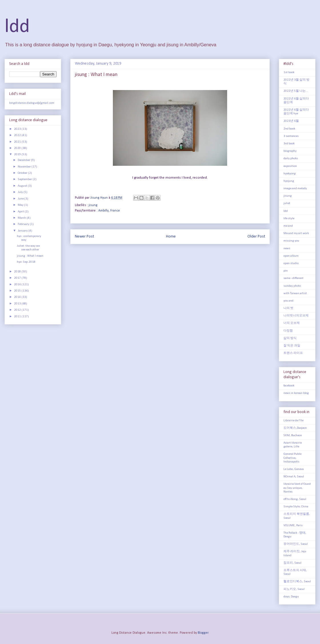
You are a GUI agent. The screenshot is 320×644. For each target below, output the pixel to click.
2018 (18, 272)
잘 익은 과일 (292, 346)
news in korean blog (296, 393)
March (22, 218)
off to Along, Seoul (295, 499)
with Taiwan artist (295, 293)
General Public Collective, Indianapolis (293, 458)
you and (288, 301)
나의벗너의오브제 (296, 316)
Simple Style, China (296, 507)
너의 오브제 (292, 323)
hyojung (289, 181)
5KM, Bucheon (293, 435)
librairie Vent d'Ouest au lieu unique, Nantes (297, 488)
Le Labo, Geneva (294, 469)
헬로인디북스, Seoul (297, 582)
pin (286, 271)
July (21, 192)
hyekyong (290, 174)
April (21, 212)
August (23, 186)
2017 (18, 278)
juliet (287, 203)
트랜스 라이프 (293, 353)
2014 (18, 297)
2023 (18, 129)
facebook (289, 386)
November (25, 167)
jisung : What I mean (30, 256)
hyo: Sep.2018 (26, 262)
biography (290, 151)
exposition (290, 166)
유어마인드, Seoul (296, 544)
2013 (18, 304)
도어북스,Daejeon (295, 428)
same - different (293, 278)
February (24, 224)
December (24, 160)
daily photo (291, 158)
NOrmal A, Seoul (294, 477)
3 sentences (291, 136)
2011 (18, 317)
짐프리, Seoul (292, 563)
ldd (17, 27)
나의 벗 (288, 308)
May (21, 205)
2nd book (289, 129)
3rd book (289, 144)
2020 (18, 148)
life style (289, 219)
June (21, 199)
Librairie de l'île (293, 421)
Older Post (256, 237)
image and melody (295, 189)
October (23, 173)
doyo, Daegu (291, 597)
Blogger (203, 633)
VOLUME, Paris (293, 526)
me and (288, 226)
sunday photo (292, 286)
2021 (18, 142)
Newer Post (84, 237)
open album (291, 256)
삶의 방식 (290, 338)
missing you (291, 241)
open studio (291, 263)
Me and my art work (296, 233)
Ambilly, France (109, 211)
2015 (18, 291)
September (25, 179)
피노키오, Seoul (294, 589)
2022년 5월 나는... (296, 91)
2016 (18, 285)
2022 (18, 135)
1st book (289, 72)
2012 (18, 310)
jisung (93, 205)
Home (171, 237)
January (23, 231)
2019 (18, 154)
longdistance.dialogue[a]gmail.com (32, 103)
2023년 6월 (291, 121)
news (287, 249)
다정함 (288, 331)
